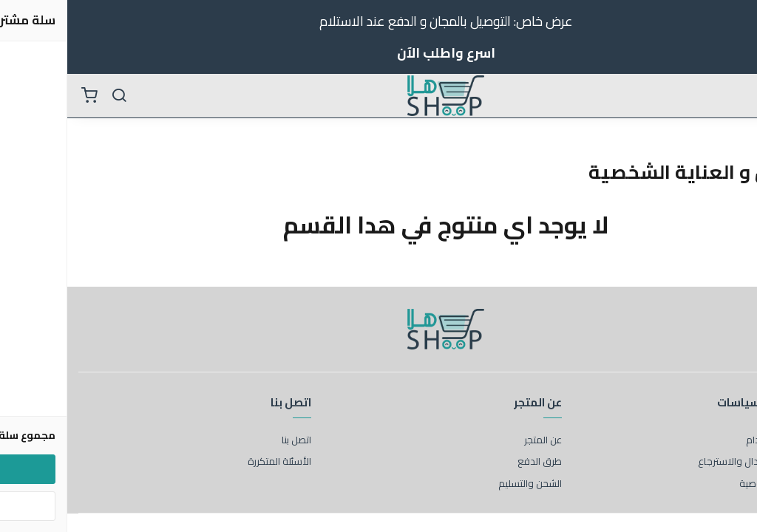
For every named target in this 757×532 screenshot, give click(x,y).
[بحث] (52, 96)
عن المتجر (476, 440)
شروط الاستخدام (712, 440)
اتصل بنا (229, 440)
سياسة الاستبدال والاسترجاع (688, 462)
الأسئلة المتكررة (212, 462)
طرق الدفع (472, 462)
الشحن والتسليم (463, 484)
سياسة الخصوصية (709, 484)
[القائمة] (735, 96)
